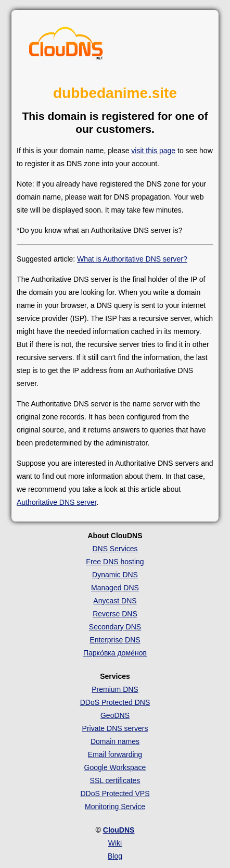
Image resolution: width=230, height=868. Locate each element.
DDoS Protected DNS (115, 702)
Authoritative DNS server (56, 502)
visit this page (153, 151)
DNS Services (115, 549)
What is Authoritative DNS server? (132, 259)
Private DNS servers (115, 728)
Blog (115, 856)
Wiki (115, 843)
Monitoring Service (115, 807)
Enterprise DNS (115, 640)
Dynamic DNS (115, 575)
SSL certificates (115, 780)
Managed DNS (115, 588)
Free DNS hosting (115, 562)
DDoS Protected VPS (115, 793)
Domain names (115, 741)
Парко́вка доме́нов (115, 653)
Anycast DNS (115, 601)
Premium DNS (115, 689)
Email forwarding (115, 754)
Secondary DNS (115, 627)
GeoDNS (115, 715)
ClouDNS (119, 830)
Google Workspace (115, 767)
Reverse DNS (115, 614)
